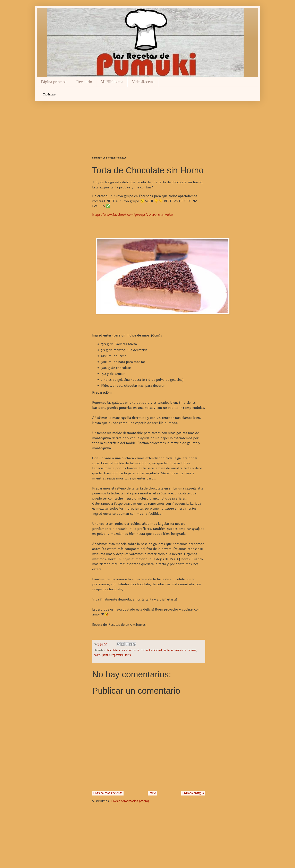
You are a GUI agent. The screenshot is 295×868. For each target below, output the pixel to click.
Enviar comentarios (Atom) (130, 801)
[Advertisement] (149, 122)
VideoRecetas (143, 82)
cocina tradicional (151, 650)
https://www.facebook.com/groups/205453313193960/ (133, 214)
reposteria (117, 655)
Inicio (152, 793)
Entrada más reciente (108, 793)
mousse (192, 650)
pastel (97, 655)
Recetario (84, 82)
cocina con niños (129, 650)
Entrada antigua (193, 793)
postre (106, 655)
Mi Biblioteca (112, 82)
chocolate (112, 650)
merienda (180, 650)
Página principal (54, 82)
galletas (168, 650)
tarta (128, 655)
